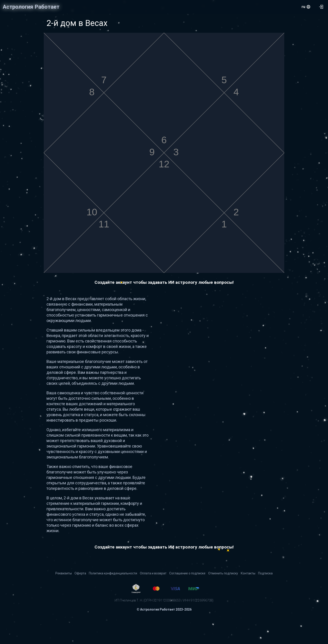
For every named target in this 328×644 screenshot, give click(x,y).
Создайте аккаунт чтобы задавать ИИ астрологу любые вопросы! (164, 282)
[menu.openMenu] (306, 7)
